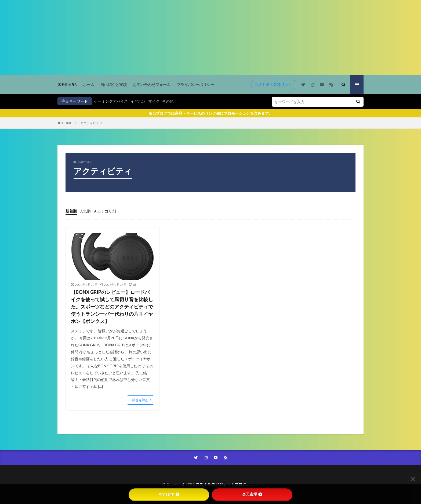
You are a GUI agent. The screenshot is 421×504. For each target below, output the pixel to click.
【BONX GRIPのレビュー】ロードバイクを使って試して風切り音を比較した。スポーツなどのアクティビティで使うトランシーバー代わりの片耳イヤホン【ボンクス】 (112, 307)
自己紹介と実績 (114, 84)
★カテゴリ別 (105, 211)
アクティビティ (91, 123)
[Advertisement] (161, 38)
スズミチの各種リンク (273, 84)
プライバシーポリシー (195, 84)
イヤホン (138, 101)
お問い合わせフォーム (152, 84)
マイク (154, 101)
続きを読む (140, 400)
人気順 (85, 211)
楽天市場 (252, 494)
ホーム (89, 84)
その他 (168, 101)
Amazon (169, 494)
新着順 (71, 211)
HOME (67, 123)
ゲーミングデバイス (111, 101)
